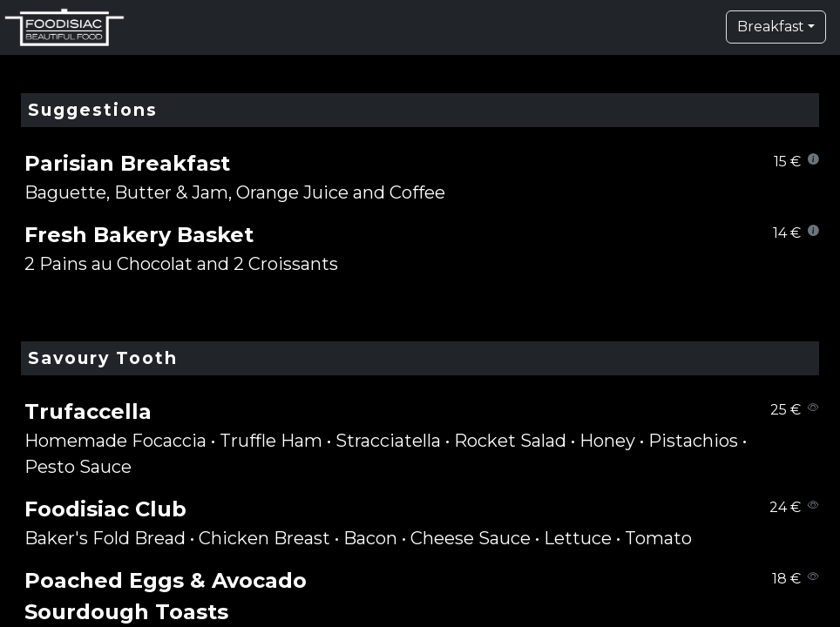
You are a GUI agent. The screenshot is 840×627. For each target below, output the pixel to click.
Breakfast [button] (771, 27)
